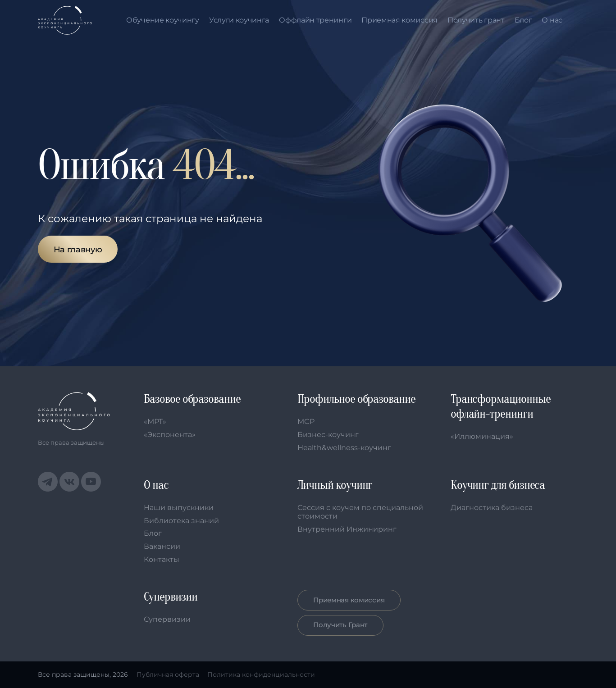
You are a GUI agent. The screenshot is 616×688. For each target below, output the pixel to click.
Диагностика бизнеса (492, 508)
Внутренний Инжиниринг (347, 529)
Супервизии (167, 619)
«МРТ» (155, 421)
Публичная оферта (168, 674)
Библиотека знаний (181, 521)
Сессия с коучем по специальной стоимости (360, 512)
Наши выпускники (179, 508)
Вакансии (162, 546)
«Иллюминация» (482, 436)
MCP (306, 421)
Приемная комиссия (399, 20)
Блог (523, 20)
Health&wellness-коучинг (344, 448)
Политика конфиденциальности (261, 674)
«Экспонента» (170, 435)
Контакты (162, 559)
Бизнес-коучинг (328, 435)
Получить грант (476, 20)
